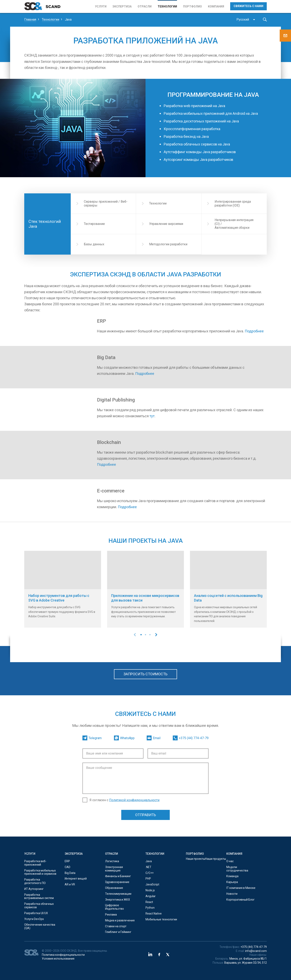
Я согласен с (124, 800)
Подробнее (254, 331)
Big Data (70, 873)
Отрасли (145, 6)
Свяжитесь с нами (248, 6)
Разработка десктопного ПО (35, 881)
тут (152, 416)
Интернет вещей (76, 879)
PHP (148, 879)
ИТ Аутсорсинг (34, 889)
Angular (151, 896)
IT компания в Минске (241, 888)
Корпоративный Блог (240, 900)
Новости (232, 894)
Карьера (232, 882)
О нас (230, 861)
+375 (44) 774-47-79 (254, 947)
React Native (154, 914)
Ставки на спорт (116, 926)
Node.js (150, 890)
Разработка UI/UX (36, 913)
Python (150, 908)
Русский (243, 19)
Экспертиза (122, 6)
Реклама (111, 915)
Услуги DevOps (34, 919)
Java (149, 861)
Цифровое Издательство (114, 907)
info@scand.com (256, 951)
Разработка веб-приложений (35, 863)
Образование (114, 888)
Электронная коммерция (114, 869)
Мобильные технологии (161, 919)
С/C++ (150, 873)
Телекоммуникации (118, 894)
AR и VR (70, 884)
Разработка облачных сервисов (39, 906)
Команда (232, 876)
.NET (148, 867)
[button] (141, 635)
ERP (67, 861)
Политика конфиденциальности (63, 955)
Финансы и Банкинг (118, 876)
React (149, 902)
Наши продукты (216, 859)
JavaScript (152, 884)
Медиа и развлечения (120, 920)
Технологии (167, 6)
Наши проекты (196, 859)
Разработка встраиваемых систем (39, 896)
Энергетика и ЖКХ (118, 900)
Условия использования (58, 959)
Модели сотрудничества (237, 869)
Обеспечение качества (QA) (40, 926)
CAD (67, 867)
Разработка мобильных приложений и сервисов (40, 872)
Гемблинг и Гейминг (118, 932)
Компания (216, 6)
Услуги (101, 6)
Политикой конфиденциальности (134, 800)
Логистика (112, 861)
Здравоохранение (117, 882)
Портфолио (192, 6)
